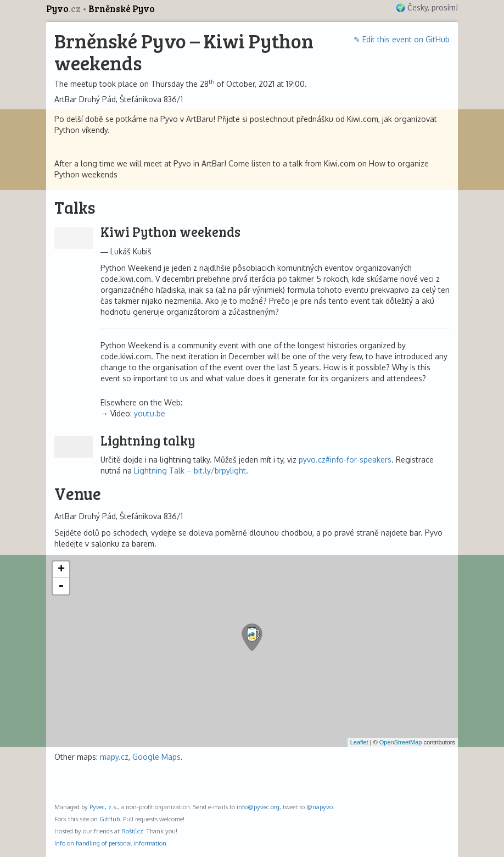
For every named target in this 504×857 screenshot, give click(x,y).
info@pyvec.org (258, 807)
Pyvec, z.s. (103, 807)
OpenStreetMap (401, 742)
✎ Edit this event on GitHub (402, 39)
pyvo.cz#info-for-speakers (345, 460)
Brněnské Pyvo (122, 9)
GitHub (110, 819)
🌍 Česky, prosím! (427, 7)
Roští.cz (132, 831)
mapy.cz (114, 757)
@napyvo (320, 807)
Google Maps (156, 757)
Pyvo (64, 9)
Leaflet (359, 742)
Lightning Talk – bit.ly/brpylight (190, 471)
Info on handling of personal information (110, 843)
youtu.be (150, 413)
